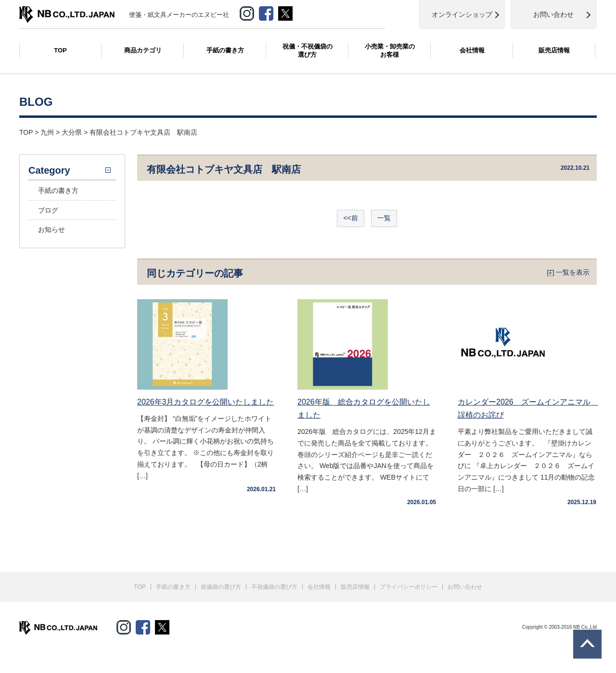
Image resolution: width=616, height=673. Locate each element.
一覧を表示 (573, 272)
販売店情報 (554, 50)
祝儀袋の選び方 (221, 587)
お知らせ (51, 229)
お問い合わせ (465, 587)
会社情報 (472, 50)
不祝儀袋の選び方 (274, 587)
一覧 (384, 218)
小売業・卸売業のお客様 (390, 51)
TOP (60, 50)
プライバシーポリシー (409, 587)
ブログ (48, 210)
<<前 (350, 218)
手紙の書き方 (225, 50)
